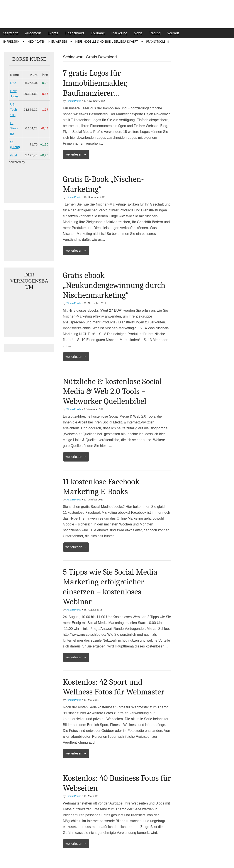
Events (53, 33)
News (138, 33)
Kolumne (98, 33)
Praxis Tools (156, 42)
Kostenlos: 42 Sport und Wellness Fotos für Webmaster (114, 687)
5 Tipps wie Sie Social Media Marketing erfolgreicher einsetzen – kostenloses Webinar (110, 587)
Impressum (11, 42)
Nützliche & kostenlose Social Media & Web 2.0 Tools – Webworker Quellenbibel (112, 391)
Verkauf (173, 33)
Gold (14, 155)
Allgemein (33, 33)
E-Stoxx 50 (14, 128)
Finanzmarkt (75, 33)
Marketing (119, 33)
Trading (155, 33)
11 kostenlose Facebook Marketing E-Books (101, 487)
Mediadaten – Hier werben (47, 42)
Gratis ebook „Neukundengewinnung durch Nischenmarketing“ (114, 285)
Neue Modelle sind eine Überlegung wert (107, 42)
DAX (14, 83)
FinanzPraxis (74, 101)
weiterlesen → (76, 154)
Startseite (11, 33)
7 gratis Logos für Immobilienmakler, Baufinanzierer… (95, 83)
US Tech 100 (14, 110)
